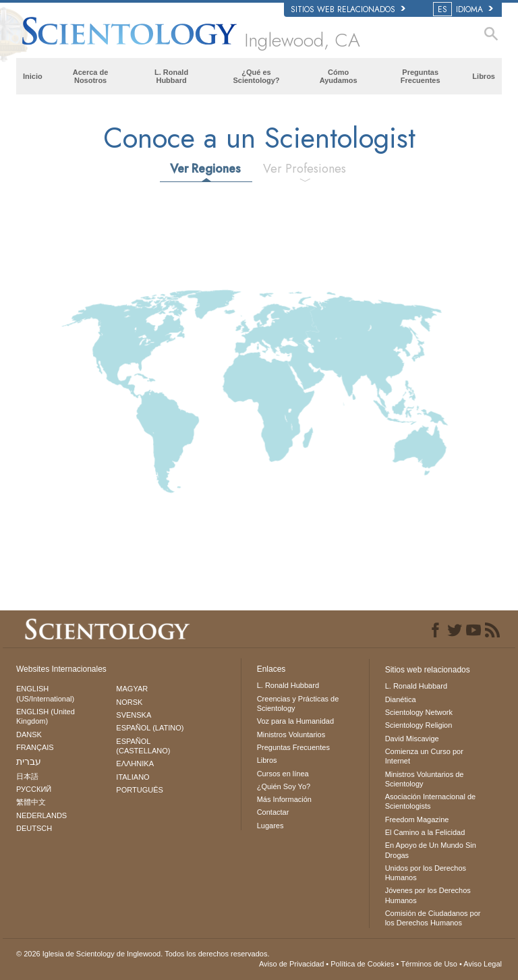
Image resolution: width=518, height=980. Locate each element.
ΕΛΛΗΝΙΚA (135, 763)
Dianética (401, 699)
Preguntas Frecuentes (421, 76)
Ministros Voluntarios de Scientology (425, 779)
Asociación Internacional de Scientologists (431, 801)
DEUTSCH (34, 828)
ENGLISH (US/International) (45, 693)
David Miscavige (412, 739)
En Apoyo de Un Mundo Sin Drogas (431, 850)
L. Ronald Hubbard (171, 76)
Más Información (284, 799)
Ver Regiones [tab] (205, 169)
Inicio (33, 76)
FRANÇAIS (35, 747)
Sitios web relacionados (348, 9)
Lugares (270, 826)
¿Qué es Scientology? (256, 76)
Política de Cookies (362, 964)
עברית (29, 761)
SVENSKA (134, 715)
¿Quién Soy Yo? (284, 786)
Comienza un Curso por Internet (424, 756)
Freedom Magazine (417, 819)
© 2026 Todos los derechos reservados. (143, 954)
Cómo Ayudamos (339, 76)
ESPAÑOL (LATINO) (150, 728)
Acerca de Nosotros (91, 76)
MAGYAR (132, 689)
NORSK (129, 702)
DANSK (29, 734)
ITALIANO (133, 777)
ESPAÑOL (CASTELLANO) (143, 746)
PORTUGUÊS (139, 790)
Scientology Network (419, 712)
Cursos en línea (283, 774)
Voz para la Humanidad (295, 721)
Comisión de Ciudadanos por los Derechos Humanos (433, 918)
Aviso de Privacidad (291, 964)
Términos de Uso (429, 964)
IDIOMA (464, 9)
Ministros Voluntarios (291, 734)
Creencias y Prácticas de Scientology (298, 703)
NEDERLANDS (41, 815)
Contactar (273, 812)
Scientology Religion (419, 725)
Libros (484, 76)
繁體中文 (31, 802)
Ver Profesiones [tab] (305, 169)
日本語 (27, 776)
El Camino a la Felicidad (425, 832)
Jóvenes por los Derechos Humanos (428, 895)
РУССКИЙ (34, 789)
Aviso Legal (483, 964)
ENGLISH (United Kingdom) (46, 716)
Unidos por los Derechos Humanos (426, 873)
